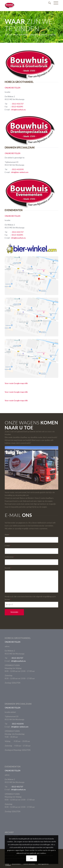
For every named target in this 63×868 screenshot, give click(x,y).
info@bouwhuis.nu (18, 110)
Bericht (8, 568)
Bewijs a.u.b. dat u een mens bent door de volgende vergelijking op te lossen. (30, 598)
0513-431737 (18, 104)
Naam (7, 535)
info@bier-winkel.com (20, 172)
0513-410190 (18, 169)
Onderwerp (10, 557)
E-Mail (8, 546)
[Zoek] (48, 3)
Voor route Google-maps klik (16, 383)
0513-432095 (17, 107)
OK (31, 858)
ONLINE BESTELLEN (13, 88)
